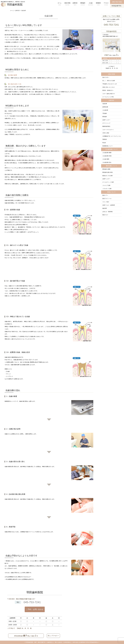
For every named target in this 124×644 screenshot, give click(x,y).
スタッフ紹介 (106, 202)
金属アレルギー (106, 120)
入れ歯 (91, 4)
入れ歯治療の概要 (107, 153)
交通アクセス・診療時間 (109, 205)
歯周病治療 (105, 107)
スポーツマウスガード (108, 130)
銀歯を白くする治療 (107, 176)
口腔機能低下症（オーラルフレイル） (112, 136)
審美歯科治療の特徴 (107, 172)
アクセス (106, 4)
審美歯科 (83, 4)
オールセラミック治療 (108, 182)
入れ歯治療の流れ (107, 162)
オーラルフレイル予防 (108, 97)
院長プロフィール (107, 199)
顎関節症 (105, 139)
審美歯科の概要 (106, 169)
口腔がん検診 (106, 133)
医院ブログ (105, 215)
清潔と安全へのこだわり (109, 87)
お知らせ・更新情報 (107, 212)
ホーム (60, 4)
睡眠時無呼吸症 (106, 126)
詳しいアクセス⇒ (53, 636)
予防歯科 (105, 113)
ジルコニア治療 (106, 185)
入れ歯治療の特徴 (107, 156)
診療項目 (75, 4)
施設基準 (105, 208)
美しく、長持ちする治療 (109, 81)
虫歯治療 (105, 104)
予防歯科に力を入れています (110, 84)
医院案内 (98, 4)
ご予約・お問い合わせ (35, 609)
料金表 (104, 143)
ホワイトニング (106, 123)
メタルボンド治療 (107, 189)
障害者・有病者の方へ (108, 90)
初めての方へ (106, 77)
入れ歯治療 (105, 110)
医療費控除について (107, 146)
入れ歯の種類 (106, 159)
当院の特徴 (67, 4)
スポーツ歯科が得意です (109, 94)
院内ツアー (105, 195)
